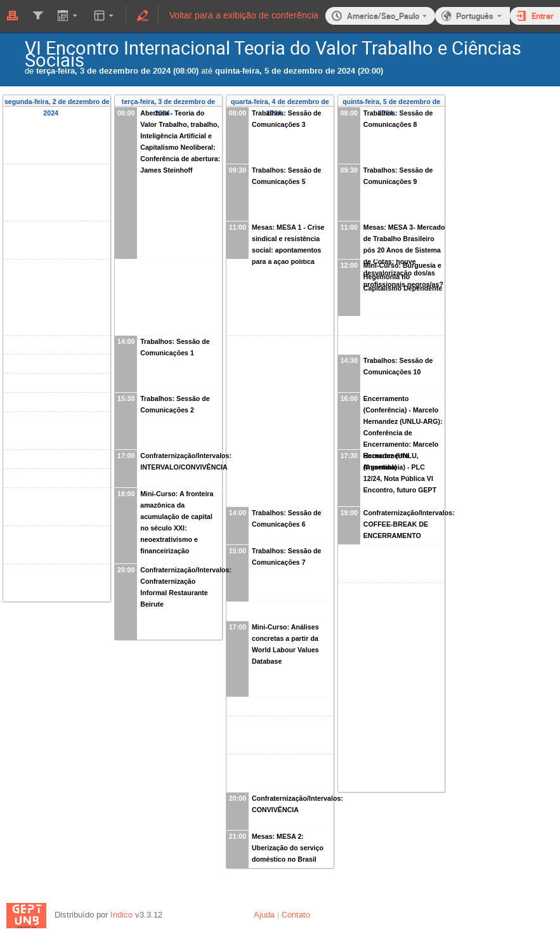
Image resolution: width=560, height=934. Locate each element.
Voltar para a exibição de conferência (244, 16)
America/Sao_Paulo (383, 16)
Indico (121, 915)
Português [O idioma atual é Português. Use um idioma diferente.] (475, 16)
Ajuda (264, 915)
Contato (296, 915)
